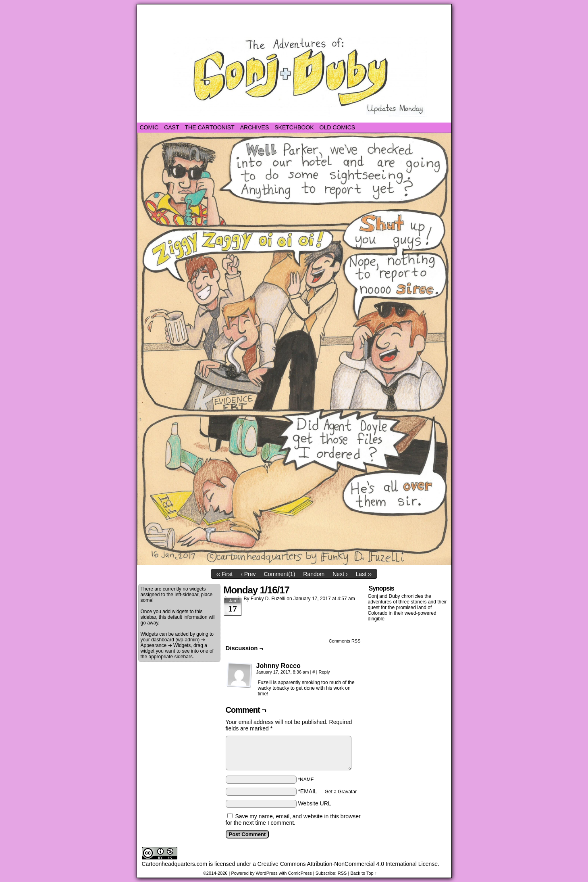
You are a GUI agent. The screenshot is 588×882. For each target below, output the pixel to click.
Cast (171, 127)
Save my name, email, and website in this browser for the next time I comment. (293, 820)
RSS (342, 873)
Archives (255, 127)
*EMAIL (327, 791)
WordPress (267, 873)
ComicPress (300, 873)
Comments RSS (345, 641)
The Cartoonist (210, 127)
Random (314, 574)
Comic (149, 127)
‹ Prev (248, 574)
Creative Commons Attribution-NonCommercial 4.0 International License (348, 864)
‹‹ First (224, 574)
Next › (340, 574)
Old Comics (338, 127)
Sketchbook (294, 127)
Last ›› (364, 574)
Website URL (314, 803)
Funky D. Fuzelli (268, 599)
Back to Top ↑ (364, 873)
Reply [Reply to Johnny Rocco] (324, 672)
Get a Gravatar (341, 792)
